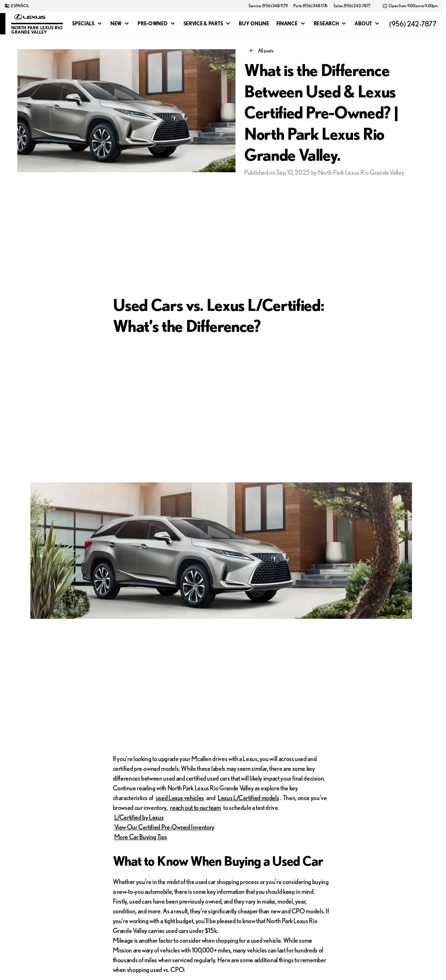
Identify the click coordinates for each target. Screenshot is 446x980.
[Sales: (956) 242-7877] (352, 6)
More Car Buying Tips (141, 837)
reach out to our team (195, 807)
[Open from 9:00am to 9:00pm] (410, 6)
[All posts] (262, 51)
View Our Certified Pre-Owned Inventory (164, 827)
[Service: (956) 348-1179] (268, 6)
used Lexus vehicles (180, 798)
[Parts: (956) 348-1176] (311, 6)
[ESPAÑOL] (17, 6)
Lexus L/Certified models (248, 798)
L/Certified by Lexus (139, 817)
